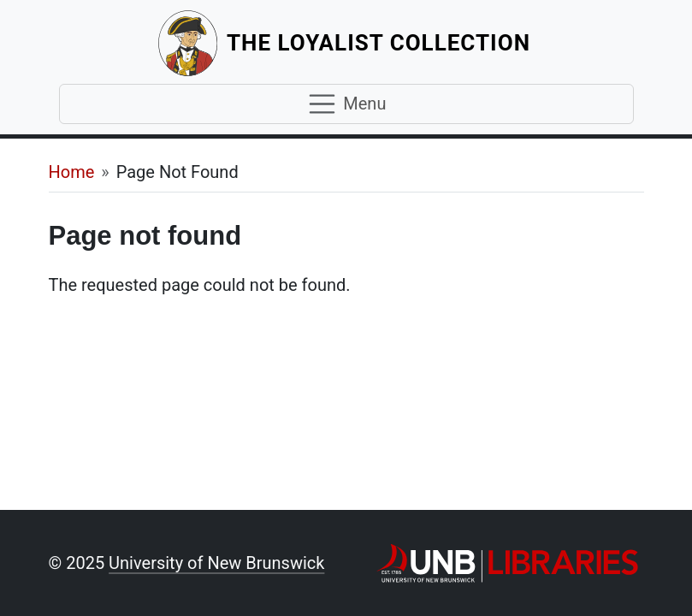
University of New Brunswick (216, 563)
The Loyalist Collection (380, 42)
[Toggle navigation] (346, 104)
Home (72, 172)
